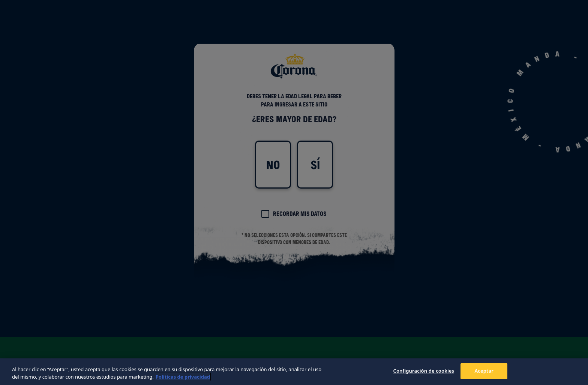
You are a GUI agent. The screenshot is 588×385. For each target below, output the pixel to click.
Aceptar (484, 371)
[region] (294, 372)
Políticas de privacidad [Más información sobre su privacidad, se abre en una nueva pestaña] (183, 377)
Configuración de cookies (424, 371)
